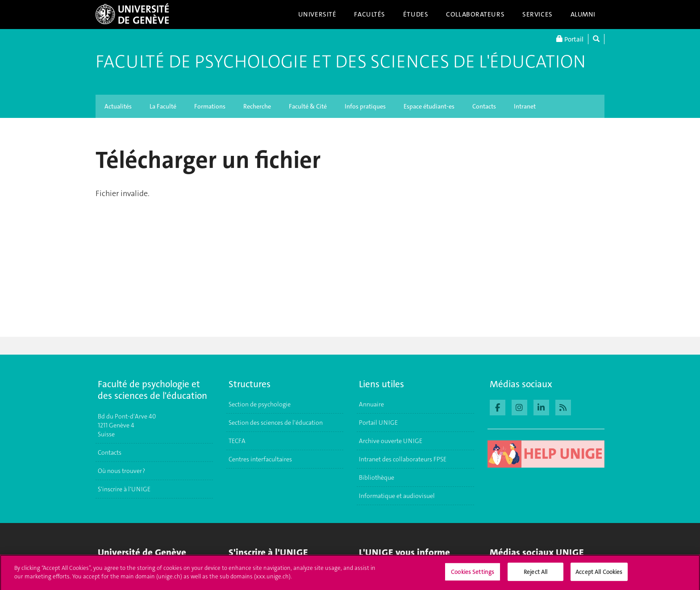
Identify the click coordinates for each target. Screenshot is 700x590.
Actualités (118, 106)
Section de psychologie (260, 404)
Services (537, 14)
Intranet (525, 106)
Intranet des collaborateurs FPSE (403, 459)
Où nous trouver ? (121, 471)
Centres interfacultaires (260, 459)
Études (416, 14)
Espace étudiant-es (429, 106)
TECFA (237, 441)
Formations (210, 106)
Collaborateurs (475, 14)
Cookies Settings (473, 575)
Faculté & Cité (308, 106)
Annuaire (371, 404)
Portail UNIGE (378, 423)
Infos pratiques (365, 106)
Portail (570, 39)
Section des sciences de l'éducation (276, 423)
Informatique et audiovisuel (397, 496)
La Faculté (163, 106)
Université (317, 14)
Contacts (484, 106)
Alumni (583, 14)
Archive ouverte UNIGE (391, 441)
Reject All (535, 575)
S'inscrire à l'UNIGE (124, 489)
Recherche (257, 106)
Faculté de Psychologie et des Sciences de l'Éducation (341, 62)
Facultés (370, 14)
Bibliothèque (377, 477)
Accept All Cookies (599, 575)
